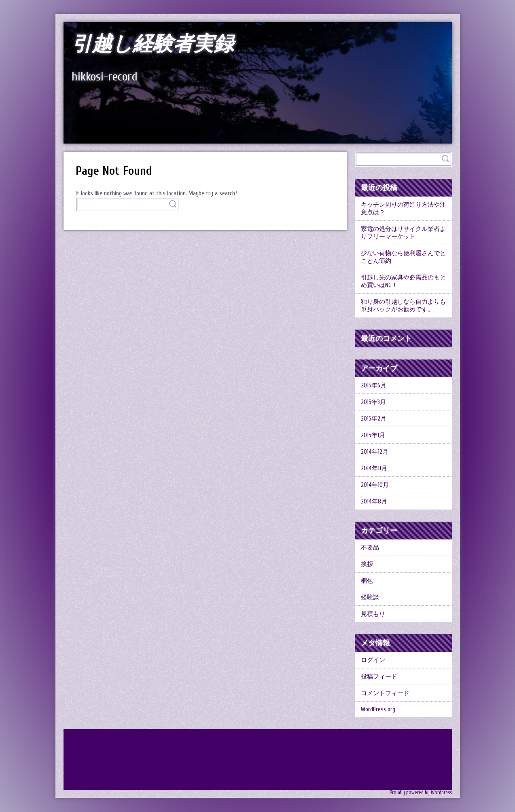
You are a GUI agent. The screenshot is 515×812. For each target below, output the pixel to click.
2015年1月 (373, 435)
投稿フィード (379, 677)
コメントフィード (385, 693)
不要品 (370, 548)
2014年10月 (375, 485)
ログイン (373, 660)
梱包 (367, 581)
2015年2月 (374, 419)
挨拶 (367, 564)
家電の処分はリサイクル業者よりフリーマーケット (403, 233)
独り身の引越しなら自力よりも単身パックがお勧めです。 (403, 306)
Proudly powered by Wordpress (421, 793)
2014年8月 (374, 502)
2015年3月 (373, 402)
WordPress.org (378, 709)
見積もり (373, 614)
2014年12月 (375, 452)
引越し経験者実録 (153, 44)
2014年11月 (374, 468)
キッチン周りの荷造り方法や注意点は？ (403, 209)
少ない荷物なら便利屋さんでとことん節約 (403, 257)
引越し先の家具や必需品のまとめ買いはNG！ (403, 281)
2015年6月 (374, 386)
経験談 (370, 597)
